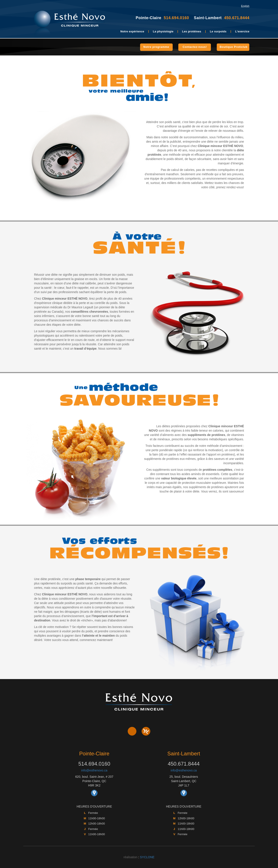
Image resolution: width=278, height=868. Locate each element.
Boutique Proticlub (233, 47)
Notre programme (156, 47)
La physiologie (163, 31)
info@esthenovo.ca (94, 770)
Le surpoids (218, 31)
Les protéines (192, 31)
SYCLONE (147, 857)
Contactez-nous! (195, 47)
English (245, 6)
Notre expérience (132, 31)
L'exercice (242, 31)
